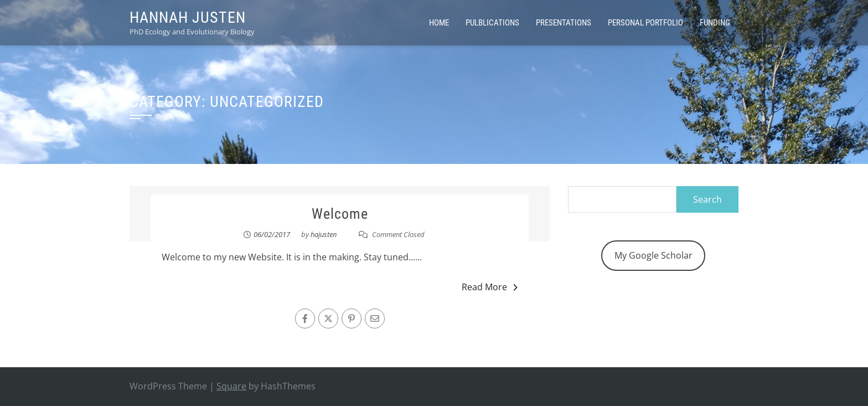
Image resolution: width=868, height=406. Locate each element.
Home (439, 23)
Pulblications (492, 23)
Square (231, 386)
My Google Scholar (653, 255)
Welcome (340, 214)
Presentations (564, 23)
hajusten (324, 234)
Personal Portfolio (645, 23)
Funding (715, 23)
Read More (490, 287)
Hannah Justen (188, 17)
